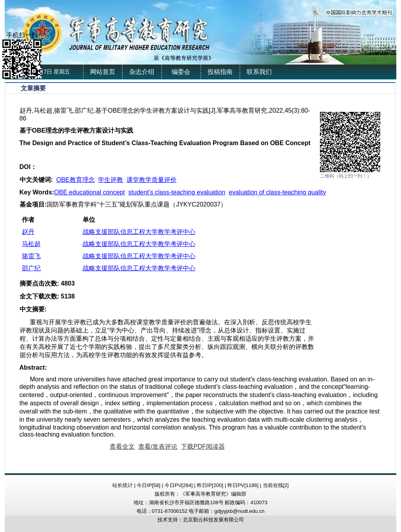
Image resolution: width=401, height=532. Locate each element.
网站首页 (103, 72)
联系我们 (259, 72)
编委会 (181, 72)
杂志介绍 (142, 72)
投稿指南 (220, 72)
